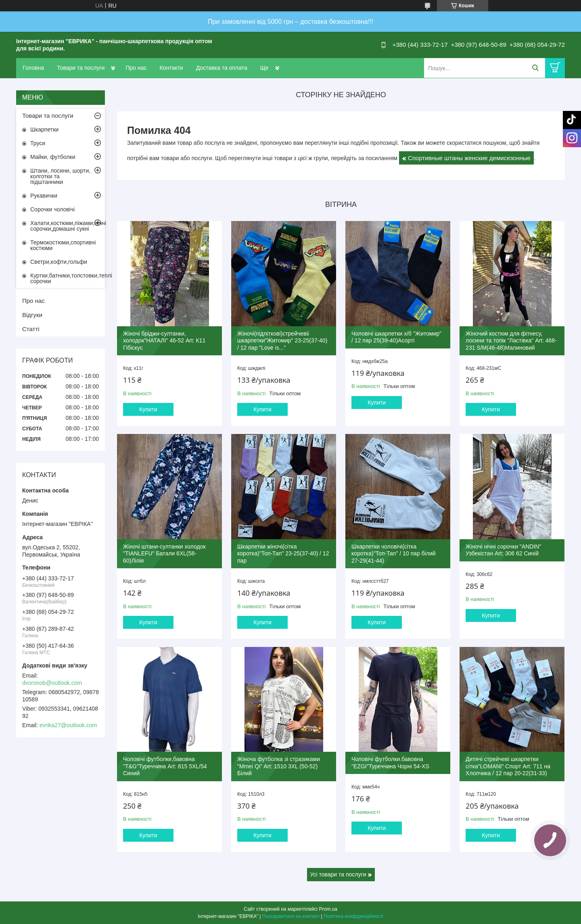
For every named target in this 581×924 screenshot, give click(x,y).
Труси (38, 143)
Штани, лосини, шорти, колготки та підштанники (60, 176)
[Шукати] (535, 68)
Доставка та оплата (222, 68)
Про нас (136, 68)
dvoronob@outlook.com (52, 683)
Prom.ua (328, 909)
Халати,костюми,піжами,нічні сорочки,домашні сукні (68, 226)
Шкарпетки (44, 129)
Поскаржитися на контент (291, 916)
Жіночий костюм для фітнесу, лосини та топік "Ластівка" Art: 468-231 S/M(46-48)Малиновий (511, 341)
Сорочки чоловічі (52, 209)
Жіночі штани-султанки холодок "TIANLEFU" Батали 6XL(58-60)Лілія (164, 554)
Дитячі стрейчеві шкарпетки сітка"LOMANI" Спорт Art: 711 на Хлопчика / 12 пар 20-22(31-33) (508, 766)
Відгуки (32, 315)
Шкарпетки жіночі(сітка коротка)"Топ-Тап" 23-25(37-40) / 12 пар (283, 554)
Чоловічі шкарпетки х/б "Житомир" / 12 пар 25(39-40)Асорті (396, 337)
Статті (31, 329)
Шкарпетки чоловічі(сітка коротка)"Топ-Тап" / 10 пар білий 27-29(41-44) (393, 554)
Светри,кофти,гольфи (59, 262)
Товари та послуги (81, 68)
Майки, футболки (53, 157)
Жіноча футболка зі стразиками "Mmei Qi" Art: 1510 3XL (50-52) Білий (279, 766)
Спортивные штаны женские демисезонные (469, 158)
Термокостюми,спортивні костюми (63, 245)
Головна (33, 68)
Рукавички (44, 196)
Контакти (171, 68)
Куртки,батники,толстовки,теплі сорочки (68, 278)
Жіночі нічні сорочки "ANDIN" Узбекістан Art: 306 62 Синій (503, 550)
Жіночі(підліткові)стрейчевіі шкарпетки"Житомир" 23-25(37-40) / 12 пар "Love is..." (282, 341)
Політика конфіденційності (353, 916)
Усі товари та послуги (338, 874)
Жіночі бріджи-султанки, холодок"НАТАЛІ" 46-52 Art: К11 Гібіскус (164, 341)
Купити (148, 409)
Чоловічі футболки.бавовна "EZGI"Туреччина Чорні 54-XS (390, 763)
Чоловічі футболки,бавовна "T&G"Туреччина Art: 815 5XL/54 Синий (165, 766)
